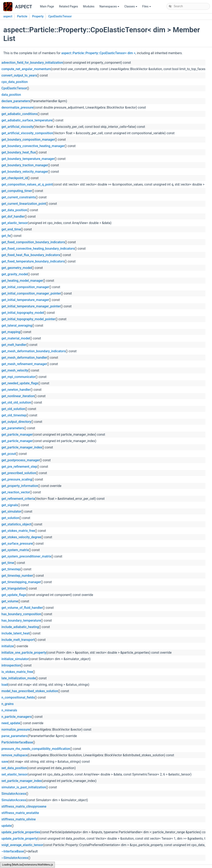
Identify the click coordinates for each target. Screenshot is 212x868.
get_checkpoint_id (14, 178)
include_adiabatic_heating (20, 627)
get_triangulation (14, 589)
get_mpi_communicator (18, 377)
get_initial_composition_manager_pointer (31, 294)
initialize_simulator (15, 659)
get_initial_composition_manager (25, 287)
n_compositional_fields (18, 698)
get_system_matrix (15, 550)
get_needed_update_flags (20, 383)
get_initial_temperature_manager (25, 300)
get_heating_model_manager (22, 281)
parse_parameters (14, 736)
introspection (11, 665)
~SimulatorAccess (15, 858)
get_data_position (14, 210)
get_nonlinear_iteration (18, 396)
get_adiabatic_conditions (19, 114)
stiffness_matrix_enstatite (20, 813)
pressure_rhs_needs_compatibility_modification (36, 749)
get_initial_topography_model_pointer (28, 319)
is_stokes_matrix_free (17, 672)
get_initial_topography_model (23, 313)
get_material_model (16, 338)
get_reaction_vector (16, 492)
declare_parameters (16, 101)
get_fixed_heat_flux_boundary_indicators (31, 255)
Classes (131, 8)
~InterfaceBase (13, 851)
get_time (8, 563)
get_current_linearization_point (24, 204)
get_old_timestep (14, 415)
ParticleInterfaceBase (17, 742)
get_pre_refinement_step (19, 467)
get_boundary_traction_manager (25, 165)
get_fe (6, 236)
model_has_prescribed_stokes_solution (30, 691)
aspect (8, 16)
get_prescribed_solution (19, 473)
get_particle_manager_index (22, 447)
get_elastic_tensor (15, 223)
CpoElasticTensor (60, 16)
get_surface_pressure (17, 544)
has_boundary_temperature (21, 621)
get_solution (10, 518)
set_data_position (14, 768)
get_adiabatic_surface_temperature (27, 120)
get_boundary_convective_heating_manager (33, 146)
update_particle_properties (21, 832)
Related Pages (69, 7)
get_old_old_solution (16, 403)
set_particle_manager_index (22, 781)
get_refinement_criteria (18, 499)
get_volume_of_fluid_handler (22, 608)
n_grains (8, 704)
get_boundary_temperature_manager (28, 159)
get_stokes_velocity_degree (21, 537)
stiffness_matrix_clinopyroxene (24, 807)
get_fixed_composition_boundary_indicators (33, 242)
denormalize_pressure (17, 108)
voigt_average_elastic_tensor (22, 845)
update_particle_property (19, 839)
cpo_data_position (15, 82)
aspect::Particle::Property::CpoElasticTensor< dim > (98, 53)
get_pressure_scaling (17, 480)
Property (38, 16)
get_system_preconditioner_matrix (26, 556)
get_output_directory (16, 422)
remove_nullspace (14, 755)
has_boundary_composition (21, 614)
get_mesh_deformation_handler (24, 358)
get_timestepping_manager (21, 582)
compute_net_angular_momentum (26, 69)
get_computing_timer (17, 191)
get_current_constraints (19, 197)
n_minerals (9, 710)
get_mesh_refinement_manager (24, 364)
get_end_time (11, 229)
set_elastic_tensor (14, 774)
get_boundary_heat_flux (19, 152)
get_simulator (11, 512)
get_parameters (13, 428)
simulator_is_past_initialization (24, 787)
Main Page (47, 7)
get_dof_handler (13, 217)
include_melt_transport (18, 640)
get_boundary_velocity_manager (25, 172)
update (6, 826)
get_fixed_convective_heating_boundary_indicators (38, 249)
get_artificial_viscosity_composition (27, 133)
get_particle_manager (17, 435)
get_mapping (11, 332)
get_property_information (20, 486)
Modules (89, 7)
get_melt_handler (14, 345)
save (5, 762)
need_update (11, 723)
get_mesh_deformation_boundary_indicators (33, 351)
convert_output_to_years (19, 76)
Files (147, 8)
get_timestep (11, 569)
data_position (11, 95)
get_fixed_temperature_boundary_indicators (33, 261)
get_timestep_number (17, 576)
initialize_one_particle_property (24, 653)
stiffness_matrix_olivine (19, 819)
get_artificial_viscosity (17, 127)
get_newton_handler (16, 390)
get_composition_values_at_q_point (27, 185)
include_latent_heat (15, 633)
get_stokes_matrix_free (18, 531)
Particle (22, 16)
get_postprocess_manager (20, 460)
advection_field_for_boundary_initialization (32, 63)
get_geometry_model (17, 268)
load (5, 685)
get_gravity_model (15, 274)
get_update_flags (14, 595)
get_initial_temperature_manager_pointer (31, 306)
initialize (7, 646)
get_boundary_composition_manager (28, 140)
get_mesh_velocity (15, 370)
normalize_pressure (16, 730)
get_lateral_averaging (17, 326)
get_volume (10, 601)
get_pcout (9, 454)
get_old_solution (13, 409)
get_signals (10, 505)
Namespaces (110, 8)
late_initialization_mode (19, 678)
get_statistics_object (16, 524)
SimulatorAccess (14, 794)
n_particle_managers (16, 717)
